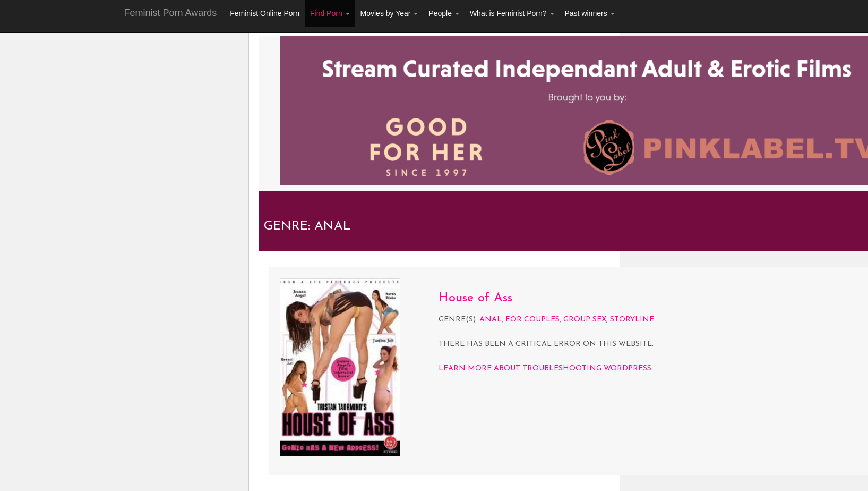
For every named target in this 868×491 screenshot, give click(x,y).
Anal (491, 320)
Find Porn (330, 13)
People (444, 13)
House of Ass (475, 298)
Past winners (590, 13)
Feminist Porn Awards (171, 13)
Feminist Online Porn (265, 13)
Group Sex (585, 320)
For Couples (532, 320)
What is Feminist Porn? (512, 13)
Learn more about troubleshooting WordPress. (546, 369)
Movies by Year (389, 13)
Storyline (632, 320)
